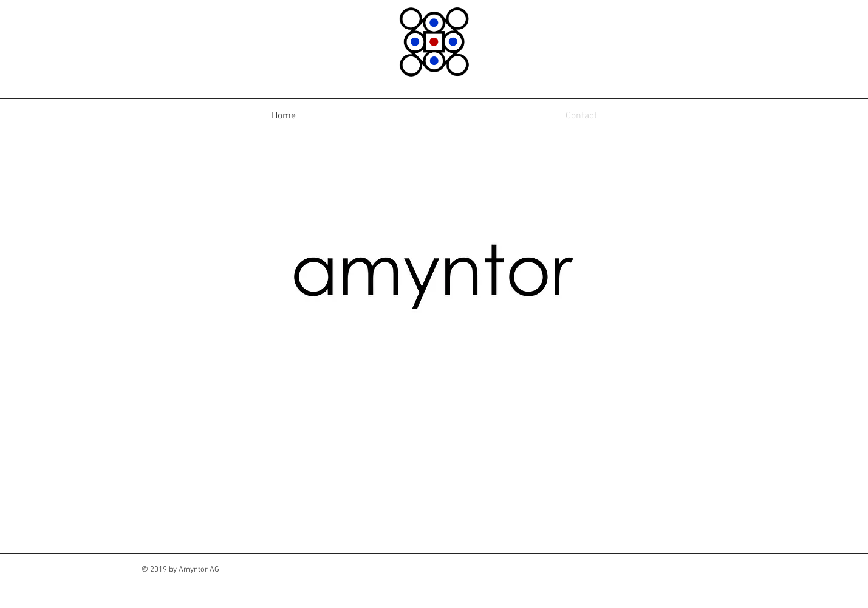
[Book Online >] (479, 491)
